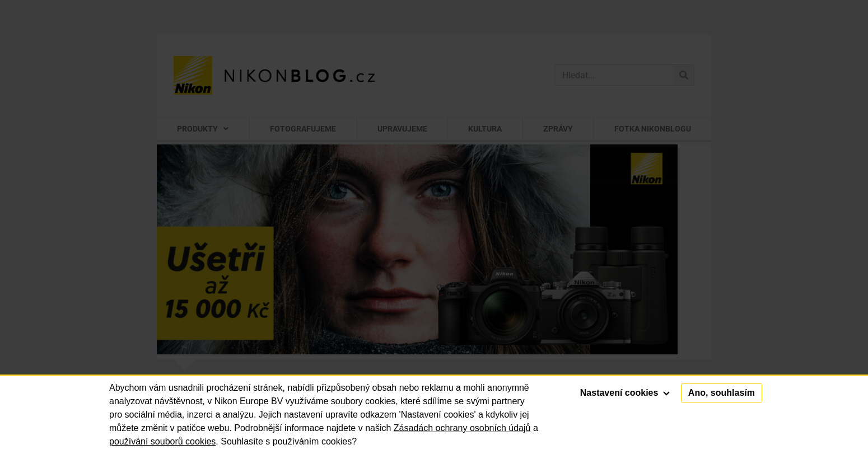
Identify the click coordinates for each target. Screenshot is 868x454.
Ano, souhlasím (722, 393)
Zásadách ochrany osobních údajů (462, 428)
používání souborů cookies (162, 441)
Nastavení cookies (625, 393)
